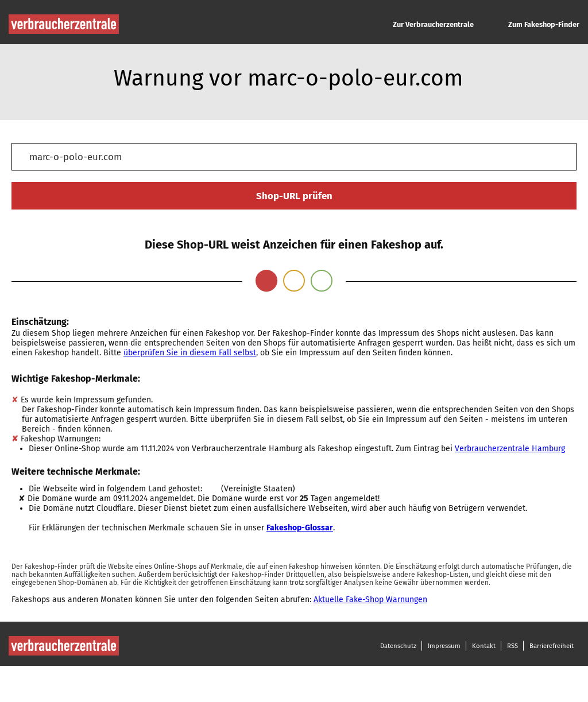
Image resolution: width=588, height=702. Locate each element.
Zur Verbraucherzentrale (433, 24)
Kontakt (484, 646)
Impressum (444, 646)
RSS (512, 646)
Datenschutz (398, 646)
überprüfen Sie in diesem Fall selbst (190, 353)
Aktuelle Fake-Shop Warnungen (370, 600)
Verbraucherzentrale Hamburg (510, 449)
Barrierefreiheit (552, 646)
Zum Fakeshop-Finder (544, 24)
